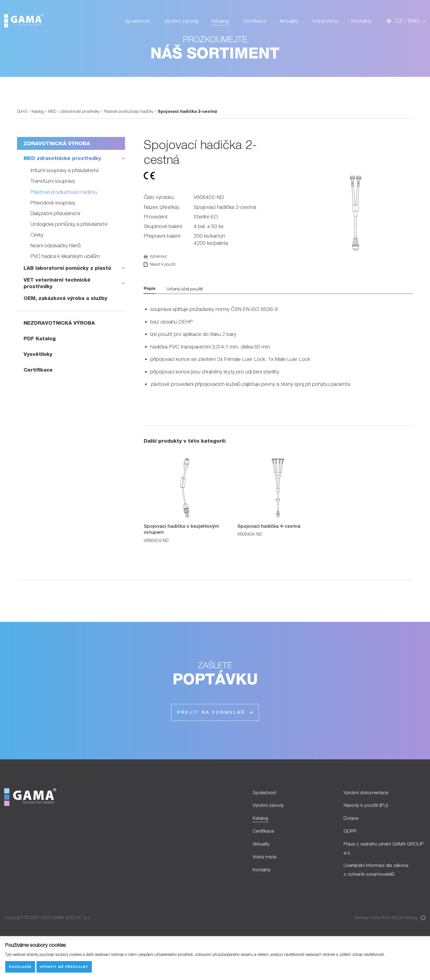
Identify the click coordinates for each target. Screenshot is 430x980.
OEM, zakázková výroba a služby (67, 331)
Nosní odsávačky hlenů (56, 278)
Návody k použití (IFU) (368, 841)
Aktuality (287, 24)
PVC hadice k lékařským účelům (66, 288)
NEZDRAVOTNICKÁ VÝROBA (60, 356)
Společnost (131, 24)
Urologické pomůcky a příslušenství (70, 256)
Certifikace (251, 24)
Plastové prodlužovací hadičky (134, 144)
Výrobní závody (176, 24)
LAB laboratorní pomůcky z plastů (69, 301)
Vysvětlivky (38, 387)
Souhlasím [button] (20, 966)
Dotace (352, 855)
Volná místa (324, 24)
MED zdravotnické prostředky (63, 191)
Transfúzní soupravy (53, 214)
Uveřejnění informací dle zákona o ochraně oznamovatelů (379, 909)
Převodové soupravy (54, 235)
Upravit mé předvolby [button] (65, 966)
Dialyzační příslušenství (56, 246)
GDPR (351, 868)
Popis (150, 322)
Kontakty (361, 24)
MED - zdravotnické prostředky (76, 144)
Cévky (37, 267)
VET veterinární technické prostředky (58, 316)
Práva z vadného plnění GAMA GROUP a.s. (378, 887)
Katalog (216, 24)
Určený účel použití (186, 323)
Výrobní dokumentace (368, 828)
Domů (22, 144)
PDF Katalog (40, 371)
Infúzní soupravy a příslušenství (65, 203)
